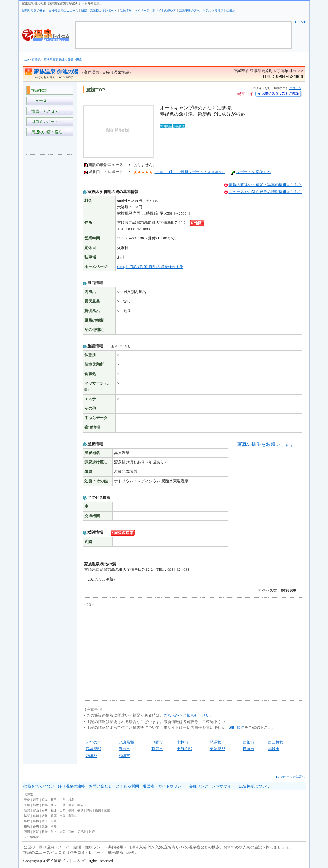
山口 (63, 821)
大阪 (45, 816)
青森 (27, 800)
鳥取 (27, 821)
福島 (71, 800)
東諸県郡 (217, 749)
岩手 (36, 800)
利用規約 (237, 728)
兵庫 (54, 816)
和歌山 (73, 816)
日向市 (248, 749)
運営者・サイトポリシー (164, 786)
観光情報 (126, 11)
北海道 (28, 794)
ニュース (38, 101)
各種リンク (199, 786)
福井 (54, 810)
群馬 (45, 805)
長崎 (45, 832)
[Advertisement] (50, 247)
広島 (54, 821)
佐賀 (36, 832)
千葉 (63, 805)
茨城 (27, 805)
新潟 (27, 810)
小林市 (182, 742)
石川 (45, 810)
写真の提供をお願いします (266, 444)
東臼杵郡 (184, 749)
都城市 (274, 749)
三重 (107, 810)
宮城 (45, 800)
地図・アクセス (44, 111)
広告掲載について (255, 786)
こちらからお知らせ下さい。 (189, 715)
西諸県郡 (93, 749)
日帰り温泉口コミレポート (99, 11)
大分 (63, 832)
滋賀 (27, 816)
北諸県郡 (126, 742)
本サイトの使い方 (164, 11)
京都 (36, 816)
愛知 (98, 810)
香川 (36, 826)
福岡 (27, 832)
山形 (63, 800)
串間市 (157, 742)
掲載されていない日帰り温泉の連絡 (54, 786)
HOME (300, 22)
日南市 (124, 749)
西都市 (248, 742)
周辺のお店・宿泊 (46, 132)
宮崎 (71, 832)
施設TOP (38, 90)
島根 (36, 821)
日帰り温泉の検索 (34, 11)
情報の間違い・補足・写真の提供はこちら (265, 185)
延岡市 (157, 749)
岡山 (45, 821)
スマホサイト (224, 786)
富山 (36, 810)
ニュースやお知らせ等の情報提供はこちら (265, 192)
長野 (71, 810)
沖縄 (92, 832)
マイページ (142, 11)
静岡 (89, 810)
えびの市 (93, 742)
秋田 (54, 800)
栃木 (36, 805)
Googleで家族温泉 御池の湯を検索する (150, 267)
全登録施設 (31, 837)
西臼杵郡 (276, 742)
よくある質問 (127, 786)
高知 (54, 826)
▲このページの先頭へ (290, 777)
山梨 (63, 810)
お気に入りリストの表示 (219, 11)
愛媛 (45, 826)
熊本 (54, 832)
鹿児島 (82, 832)
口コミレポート (44, 122)
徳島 (27, 826)
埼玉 (54, 805)
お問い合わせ (100, 786)
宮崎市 (124, 756)
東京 (71, 805)
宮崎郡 (91, 756)
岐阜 (80, 810)
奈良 (63, 816)
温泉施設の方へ (189, 11)
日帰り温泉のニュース (63, 11)
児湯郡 (216, 742)
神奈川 (82, 805)
